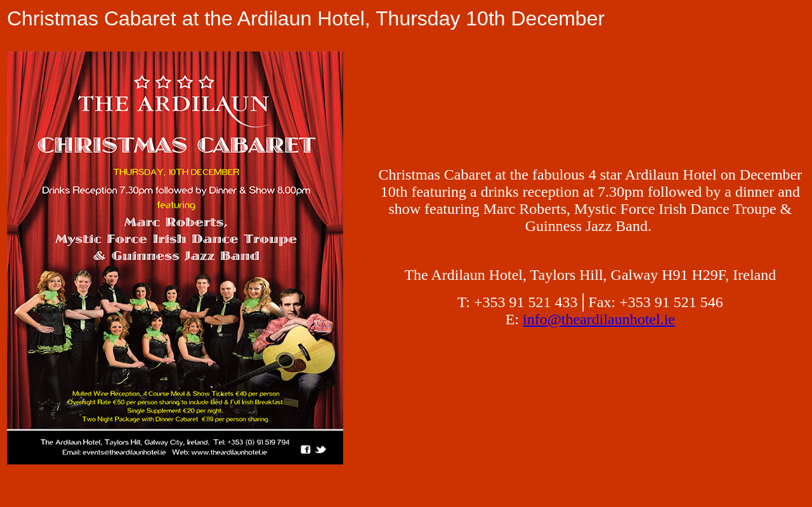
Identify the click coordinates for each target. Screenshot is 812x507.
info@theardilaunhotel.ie (599, 319)
